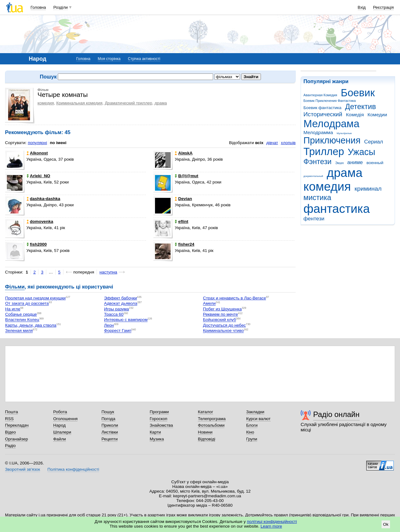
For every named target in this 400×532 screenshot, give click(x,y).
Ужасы (362, 152)
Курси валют (258, 419)
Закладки (255, 412)
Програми (159, 412)
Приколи (110, 425)
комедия (327, 186)
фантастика (337, 209)
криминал (368, 189)
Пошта (11, 412)
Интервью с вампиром (126, 320)
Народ (59, 425)
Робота (60, 412)
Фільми (15, 287)
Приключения (332, 140)
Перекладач (17, 425)
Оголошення (65, 419)
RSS (9, 419)
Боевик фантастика (322, 108)
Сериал (373, 142)
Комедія (355, 115)
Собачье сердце (21, 314)
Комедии (377, 115)
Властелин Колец (22, 320)
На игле (13, 309)
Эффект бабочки (120, 298)
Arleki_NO (38, 176)
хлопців (288, 143)
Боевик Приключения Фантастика (330, 101)
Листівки (110, 432)
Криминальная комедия (79, 103)
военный (375, 163)
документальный (313, 176)
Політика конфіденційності (73, 469)
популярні (37, 143)
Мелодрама (331, 124)
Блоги (252, 425)
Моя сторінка (109, 59)
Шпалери (62, 432)
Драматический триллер (128, 103)
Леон (109, 325)
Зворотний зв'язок (22, 469)
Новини (205, 432)
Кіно (250, 432)
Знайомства (161, 425)
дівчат (272, 143)
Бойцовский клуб (220, 320)
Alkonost (37, 153)
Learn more (271, 526)
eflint (181, 221)
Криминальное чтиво (224, 331)
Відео (10, 432)
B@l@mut (186, 176)
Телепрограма (212, 419)
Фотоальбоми (211, 425)
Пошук (108, 412)
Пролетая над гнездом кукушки (35, 298)
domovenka (40, 221)
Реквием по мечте (221, 314)
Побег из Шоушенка (222, 309)
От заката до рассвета (27, 304)
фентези (314, 219)
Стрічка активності (144, 59)
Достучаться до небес (225, 325)
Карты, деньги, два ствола (31, 325)
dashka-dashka (43, 199)
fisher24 (185, 244)
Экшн (340, 163)
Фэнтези (317, 162)
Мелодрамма (318, 132)
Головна (38, 7)
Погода (108, 419)
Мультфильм (344, 133)
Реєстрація (383, 7)
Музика (157, 439)
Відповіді (207, 439)
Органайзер (16, 439)
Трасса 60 (114, 314)
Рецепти (110, 439)
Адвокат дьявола (121, 304)
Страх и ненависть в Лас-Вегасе (235, 298)
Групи (252, 439)
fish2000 (37, 244)
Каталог (205, 412)
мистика (317, 198)
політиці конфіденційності (272, 522)
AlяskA (184, 153)
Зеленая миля (19, 331)
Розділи (61, 7)
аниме (355, 162)
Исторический (323, 114)
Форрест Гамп (118, 331)
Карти (155, 432)
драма (345, 173)
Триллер (324, 151)
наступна (108, 272)
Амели (210, 304)
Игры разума (117, 309)
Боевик (358, 93)
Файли (60, 439)
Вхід (362, 7)
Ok (386, 524)
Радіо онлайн (336, 414)
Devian (183, 199)
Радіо (10, 446)
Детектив (360, 107)
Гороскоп (158, 419)
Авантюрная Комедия (320, 95)
